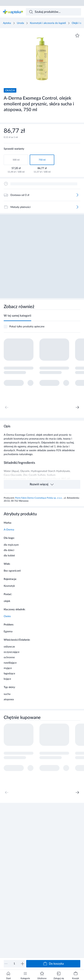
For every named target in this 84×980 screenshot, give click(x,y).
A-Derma (9, 530)
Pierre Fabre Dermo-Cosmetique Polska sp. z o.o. (39, 498)
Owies (7, 616)
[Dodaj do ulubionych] (77, 36)
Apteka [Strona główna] (7, 23)
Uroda (20, 23)
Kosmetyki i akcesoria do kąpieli (48, 23)
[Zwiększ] (22, 964)
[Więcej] (77, 195)
